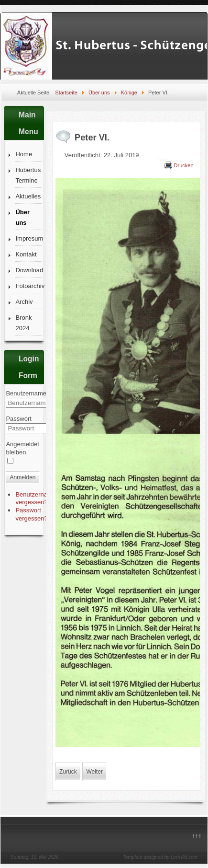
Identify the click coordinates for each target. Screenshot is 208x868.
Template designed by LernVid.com (160, 857)
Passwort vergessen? (31, 514)
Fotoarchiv (28, 286)
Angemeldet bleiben (22, 448)
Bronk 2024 (23, 323)
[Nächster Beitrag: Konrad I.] (94, 772)
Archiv (24, 302)
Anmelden (22, 477)
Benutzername (26, 393)
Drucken (184, 165)
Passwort (18, 419)
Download (28, 270)
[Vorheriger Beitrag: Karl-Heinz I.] (68, 772)
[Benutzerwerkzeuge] (164, 159)
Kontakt (26, 254)
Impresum (28, 238)
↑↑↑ (197, 836)
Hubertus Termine (28, 175)
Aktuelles (28, 196)
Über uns (22, 217)
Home (24, 154)
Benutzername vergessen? (36, 498)
